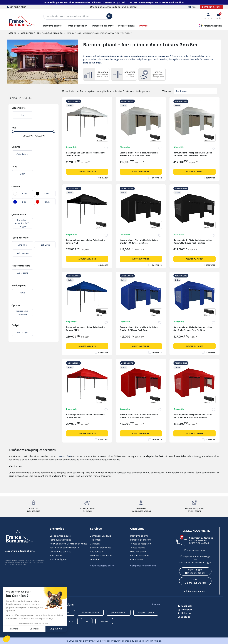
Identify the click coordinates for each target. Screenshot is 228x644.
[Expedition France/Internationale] (141, 503)
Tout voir (157, 604)
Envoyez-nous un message (195, 556)
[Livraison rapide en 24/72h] (87, 503)
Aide (192, 7)
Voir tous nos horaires (194, 591)
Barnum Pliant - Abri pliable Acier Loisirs (41, 33)
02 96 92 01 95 (16, 7)
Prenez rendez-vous (195, 550)
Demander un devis (211, 7)
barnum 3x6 (64, 456)
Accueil (12, 33)
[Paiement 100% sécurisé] (34, 503)
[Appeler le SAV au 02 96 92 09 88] (195, 581)
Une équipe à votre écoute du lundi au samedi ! (114, 7)
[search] (109, 16)
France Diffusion (152, 641)
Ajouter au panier (87, 172)
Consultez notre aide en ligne (195, 562)
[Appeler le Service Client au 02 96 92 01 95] (195, 571)
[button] (218, 16)
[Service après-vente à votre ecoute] (195, 503)
